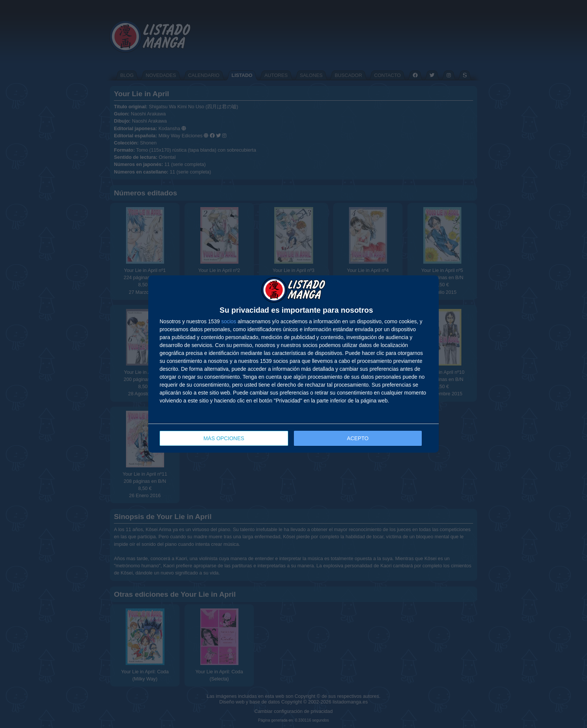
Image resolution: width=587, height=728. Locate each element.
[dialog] (293, 364)
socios (229, 321)
